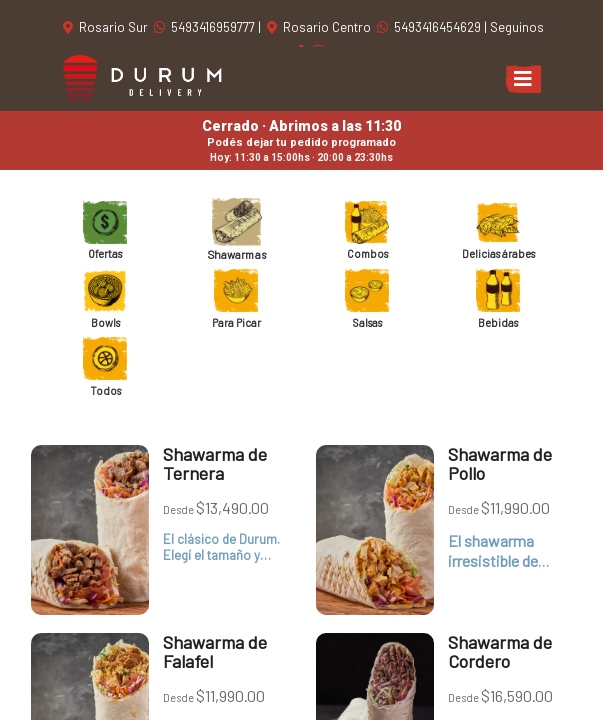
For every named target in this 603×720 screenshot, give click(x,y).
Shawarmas (236, 231)
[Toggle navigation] (523, 79)
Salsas (367, 299)
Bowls (105, 299)
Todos (105, 367)
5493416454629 (430, 27)
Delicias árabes (498, 230)
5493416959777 (206, 27)
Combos (367, 230)
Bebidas (498, 299)
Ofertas (105, 230)
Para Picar (236, 299)
